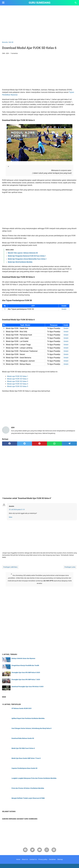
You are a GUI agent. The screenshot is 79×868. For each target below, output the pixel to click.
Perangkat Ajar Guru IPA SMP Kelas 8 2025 (26, 672)
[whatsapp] (55, 444)
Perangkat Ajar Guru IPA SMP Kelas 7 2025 (26, 680)
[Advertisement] (39, 23)
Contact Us (33, 859)
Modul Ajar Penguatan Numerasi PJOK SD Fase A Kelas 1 (27, 256)
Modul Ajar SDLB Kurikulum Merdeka (20, 262)
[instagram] (47, 850)
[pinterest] (39, 444)
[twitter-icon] (32, 850)
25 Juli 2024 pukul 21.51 (17, 510)
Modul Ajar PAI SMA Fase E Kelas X (23, 748)
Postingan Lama (70, 567)
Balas (11, 517)
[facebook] (10, 444)
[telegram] (69, 444)
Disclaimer (52, 859)
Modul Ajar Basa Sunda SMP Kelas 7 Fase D (26, 758)
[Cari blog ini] (76, 3)
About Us (25, 859)
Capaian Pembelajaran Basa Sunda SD (24, 768)
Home (18, 859)
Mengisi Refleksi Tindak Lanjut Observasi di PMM (28, 798)
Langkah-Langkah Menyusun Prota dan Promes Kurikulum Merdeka (34, 778)
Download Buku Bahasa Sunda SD (23, 738)
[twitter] (25, 444)
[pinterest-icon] (54, 850)
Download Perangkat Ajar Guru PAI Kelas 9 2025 (27, 687)
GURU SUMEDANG (40, 3)
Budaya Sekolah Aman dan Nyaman (23, 658)
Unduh (64, 309)
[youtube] (40, 850)
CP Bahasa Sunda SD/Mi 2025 (22, 708)
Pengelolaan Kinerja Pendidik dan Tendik (25, 665)
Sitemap (60, 859)
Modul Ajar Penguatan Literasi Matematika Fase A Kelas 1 (27, 259)
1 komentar (14, 53)
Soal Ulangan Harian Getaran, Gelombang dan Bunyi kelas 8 (31, 728)
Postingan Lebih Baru (10, 567)
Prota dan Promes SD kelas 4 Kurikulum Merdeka (28, 788)
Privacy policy (43, 859)
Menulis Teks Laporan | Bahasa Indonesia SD (23, 253)
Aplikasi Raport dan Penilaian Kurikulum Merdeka (28, 718)
